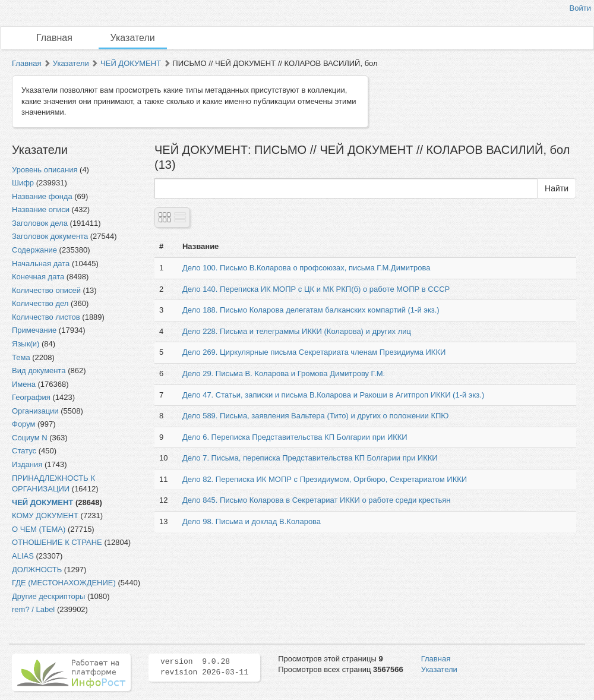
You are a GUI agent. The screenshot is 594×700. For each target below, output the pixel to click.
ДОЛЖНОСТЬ (37, 570)
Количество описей (46, 290)
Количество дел (40, 303)
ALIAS (23, 556)
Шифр (23, 183)
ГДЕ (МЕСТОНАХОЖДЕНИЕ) (64, 583)
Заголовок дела (40, 223)
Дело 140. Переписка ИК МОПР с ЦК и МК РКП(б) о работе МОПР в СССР (316, 289)
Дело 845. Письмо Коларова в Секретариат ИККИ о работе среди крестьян (317, 500)
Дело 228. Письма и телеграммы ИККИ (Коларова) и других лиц (297, 331)
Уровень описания (45, 170)
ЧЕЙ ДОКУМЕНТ (131, 63)
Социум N (30, 438)
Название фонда (42, 196)
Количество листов (46, 317)
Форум (24, 424)
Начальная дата (41, 264)
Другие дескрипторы (48, 596)
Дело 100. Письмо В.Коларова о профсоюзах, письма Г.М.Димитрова (307, 268)
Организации (35, 411)
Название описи (41, 209)
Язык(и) (26, 344)
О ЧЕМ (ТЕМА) (39, 529)
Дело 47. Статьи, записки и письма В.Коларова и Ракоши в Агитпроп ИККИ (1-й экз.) (333, 395)
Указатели (133, 38)
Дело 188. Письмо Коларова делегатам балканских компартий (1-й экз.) (311, 310)
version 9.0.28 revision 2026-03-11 (204, 667)
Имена (24, 384)
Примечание (34, 330)
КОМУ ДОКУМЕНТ (45, 515)
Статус (24, 451)
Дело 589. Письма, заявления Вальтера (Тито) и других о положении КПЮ (316, 416)
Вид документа (39, 371)
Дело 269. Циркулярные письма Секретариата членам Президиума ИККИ (314, 352)
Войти (580, 8)
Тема (21, 357)
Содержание (34, 250)
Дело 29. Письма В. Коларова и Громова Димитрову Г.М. (284, 373)
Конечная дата (38, 277)
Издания (27, 464)
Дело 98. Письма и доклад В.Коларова (252, 521)
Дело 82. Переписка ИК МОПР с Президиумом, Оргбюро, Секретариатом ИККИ (325, 479)
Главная (54, 38)
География (31, 397)
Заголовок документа (50, 236)
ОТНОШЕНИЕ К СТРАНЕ (57, 542)
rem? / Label (33, 609)
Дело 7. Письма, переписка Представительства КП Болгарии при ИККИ (310, 458)
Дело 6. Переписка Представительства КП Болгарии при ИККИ (295, 437)
